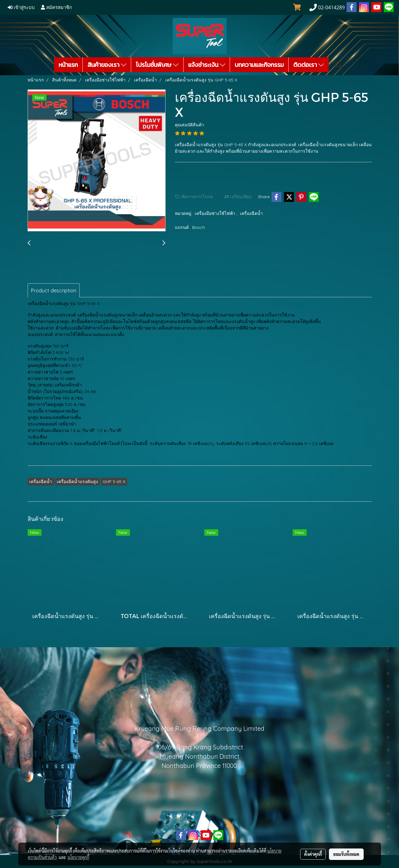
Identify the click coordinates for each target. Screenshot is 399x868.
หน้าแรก (68, 65)
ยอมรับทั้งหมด (346, 854)
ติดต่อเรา (309, 65)
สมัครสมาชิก (56, 7)
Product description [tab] (54, 290)
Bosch (199, 227)
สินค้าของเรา (107, 65)
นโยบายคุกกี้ (78, 857)
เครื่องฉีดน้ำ (251, 213)
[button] (339, 65)
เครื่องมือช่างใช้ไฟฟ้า (216, 213)
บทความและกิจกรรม (259, 65)
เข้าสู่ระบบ (21, 7)
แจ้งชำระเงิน (207, 65)
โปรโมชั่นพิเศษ (157, 65)
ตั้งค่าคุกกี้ (313, 854)
